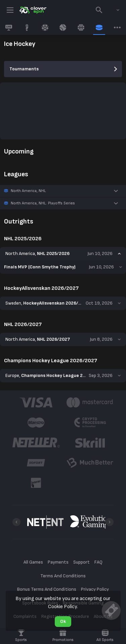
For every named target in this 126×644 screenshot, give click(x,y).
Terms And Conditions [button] (63, 576)
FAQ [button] (98, 562)
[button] (63, 191)
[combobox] (113, 10)
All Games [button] (33, 562)
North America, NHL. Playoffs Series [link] (43, 203)
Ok (63, 621)
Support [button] (81, 562)
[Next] (110, 522)
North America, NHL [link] (28, 191)
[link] (33, 10)
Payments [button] (58, 562)
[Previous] (16, 522)
